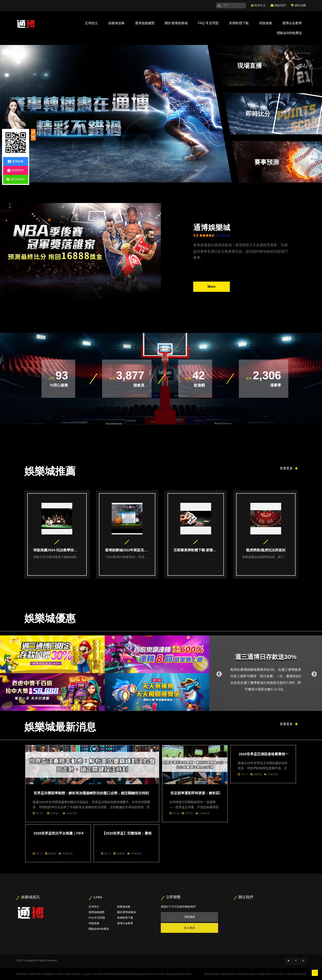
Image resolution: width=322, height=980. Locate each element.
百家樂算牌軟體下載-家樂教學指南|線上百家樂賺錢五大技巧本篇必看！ (196, 550)
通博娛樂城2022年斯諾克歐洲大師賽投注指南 (127, 550)
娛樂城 (258, 774)
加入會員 (190, 928)
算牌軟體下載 (239, 23)
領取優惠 (190, 917)
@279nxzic (16, 179)
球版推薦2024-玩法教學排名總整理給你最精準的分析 (57, 550)
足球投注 (91, 23)
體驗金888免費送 (289, 33)
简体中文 (260, 5)
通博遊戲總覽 (145, 23)
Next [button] (313, 673)
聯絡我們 (280, 5)
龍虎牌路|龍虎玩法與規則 (266, 550)
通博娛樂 (16, 161)
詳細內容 (72, 813)
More (212, 287)
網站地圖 (300, 5)
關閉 (33, 135)
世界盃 (54, 813)
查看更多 (289, 468)
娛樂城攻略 (116, 23)
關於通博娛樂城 (176, 23)
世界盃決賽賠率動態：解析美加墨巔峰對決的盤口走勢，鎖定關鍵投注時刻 (91, 793)
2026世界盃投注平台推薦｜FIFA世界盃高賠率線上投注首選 (80, 833)
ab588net (15, 170)
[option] (59, 534)
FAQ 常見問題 (208, 23)
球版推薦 (266, 23)
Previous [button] (218, 673)
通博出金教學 (292, 23)
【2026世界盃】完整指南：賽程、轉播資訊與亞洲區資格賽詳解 (151, 833)
